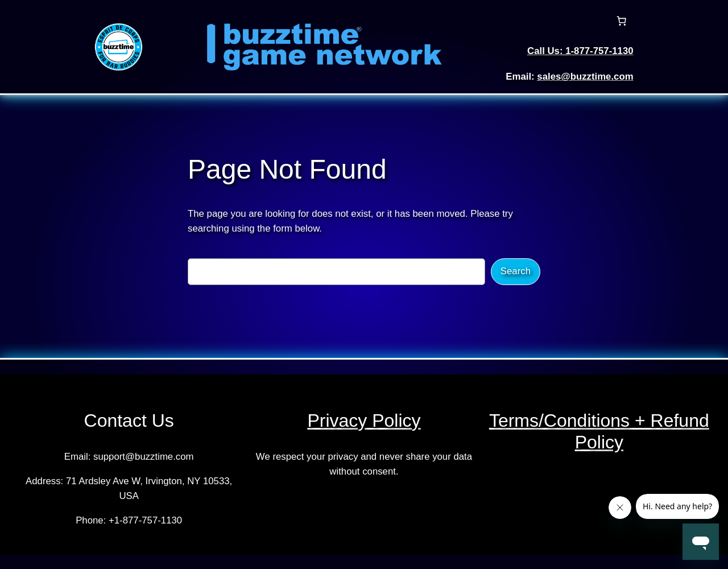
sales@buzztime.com (585, 77)
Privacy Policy (364, 420)
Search (516, 271)
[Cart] (622, 21)
